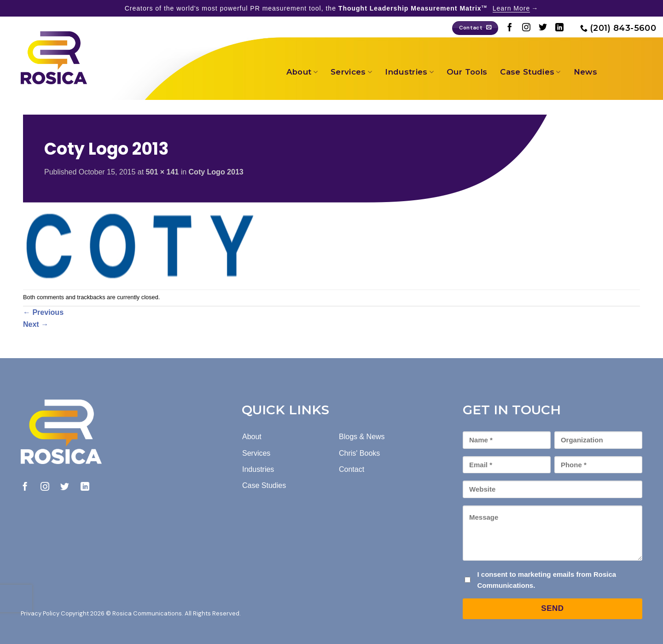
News (585, 72)
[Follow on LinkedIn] (559, 28)
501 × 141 (163, 172)
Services (351, 72)
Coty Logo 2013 (216, 172)
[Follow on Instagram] (526, 28)
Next (36, 324)
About (302, 72)
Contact (352, 469)
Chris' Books (359, 453)
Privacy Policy (40, 613)
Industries (409, 72)
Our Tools (467, 72)
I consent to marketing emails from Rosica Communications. (547, 580)
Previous (43, 312)
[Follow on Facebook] (510, 28)
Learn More (512, 8)
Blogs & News (362, 437)
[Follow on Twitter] (543, 28)
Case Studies (530, 72)
